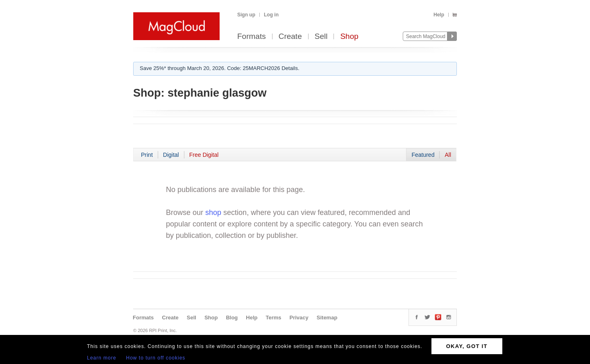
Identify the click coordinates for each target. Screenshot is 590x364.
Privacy (299, 318)
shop (213, 213)
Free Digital (204, 155)
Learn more (101, 358)
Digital (171, 155)
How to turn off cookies (156, 358)
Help (439, 15)
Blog (232, 318)
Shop (349, 37)
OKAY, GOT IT (467, 346)
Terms (273, 318)
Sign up (246, 15)
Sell (321, 37)
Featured (423, 155)
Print (147, 155)
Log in (271, 15)
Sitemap (327, 318)
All (448, 155)
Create (290, 37)
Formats (252, 37)
